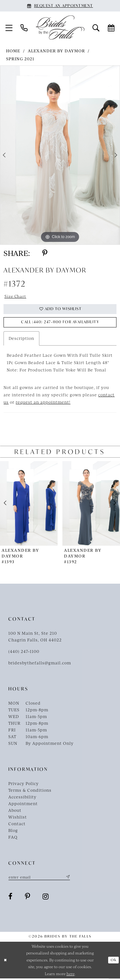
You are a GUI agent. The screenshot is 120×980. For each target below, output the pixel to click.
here (71, 975)
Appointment (23, 804)
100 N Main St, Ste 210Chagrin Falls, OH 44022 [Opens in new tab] (35, 637)
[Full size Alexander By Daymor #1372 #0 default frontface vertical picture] (60, 155)
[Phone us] (24, 27)
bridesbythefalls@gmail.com (40, 664)
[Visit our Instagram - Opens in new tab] (46, 898)
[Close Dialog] (6, 961)
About (15, 811)
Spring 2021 (20, 59)
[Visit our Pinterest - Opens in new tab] (28, 898)
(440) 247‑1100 (24, 652)
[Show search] (96, 27)
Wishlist (18, 818)
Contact (17, 825)
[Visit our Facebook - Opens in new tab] (11, 898)
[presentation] (29, 504)
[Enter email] (40, 878)
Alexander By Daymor (56, 51)
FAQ (13, 838)
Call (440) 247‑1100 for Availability (60, 323)
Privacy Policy (24, 784)
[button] (9, 27)
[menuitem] (9, 27)
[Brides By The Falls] (60, 28)
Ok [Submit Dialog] (114, 961)
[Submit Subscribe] (69, 878)
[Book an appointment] (60, 6)
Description (21, 339)
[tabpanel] (60, 155)
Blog (13, 831)
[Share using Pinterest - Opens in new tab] (45, 253)
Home (13, 51)
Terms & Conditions (30, 791)
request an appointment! (43, 403)
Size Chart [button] (16, 296)
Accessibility (22, 798)
